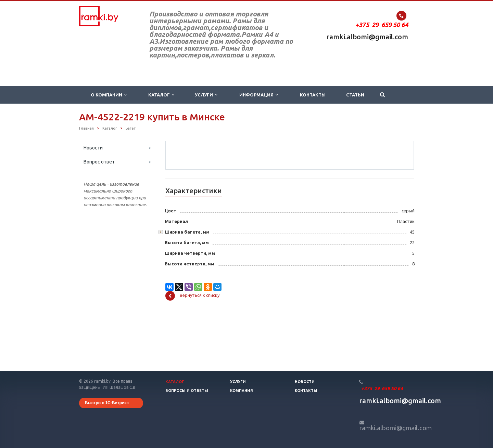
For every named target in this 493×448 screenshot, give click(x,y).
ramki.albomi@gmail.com (367, 37)
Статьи (355, 95)
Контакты (313, 95)
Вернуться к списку (192, 349)
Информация (258, 95)
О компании (109, 95)
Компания (242, 391)
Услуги (206, 95)
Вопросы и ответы (187, 391)
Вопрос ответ (99, 162)
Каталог (161, 95)
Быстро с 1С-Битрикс (107, 403)
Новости (93, 148)
